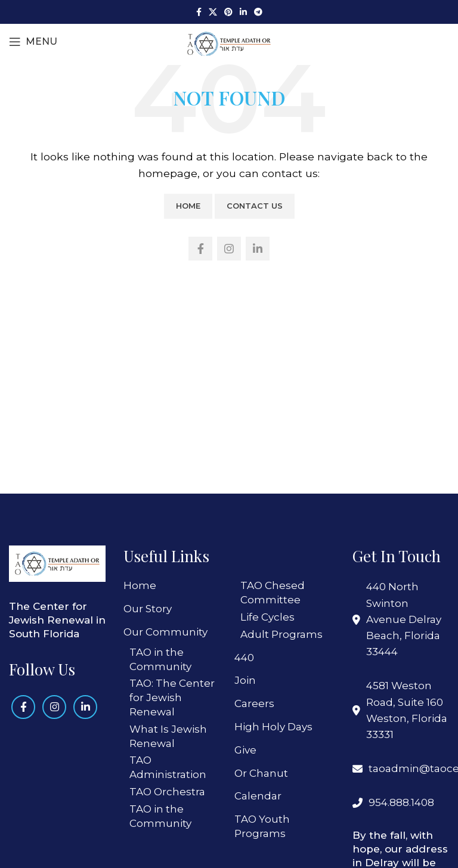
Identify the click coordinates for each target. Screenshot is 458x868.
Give (245, 750)
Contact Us (255, 206)
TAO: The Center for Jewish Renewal (172, 697)
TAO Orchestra (167, 792)
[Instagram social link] (229, 249)
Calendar (258, 796)
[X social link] (213, 12)
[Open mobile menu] (33, 42)
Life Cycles (267, 617)
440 (244, 658)
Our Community (165, 632)
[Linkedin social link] (243, 12)
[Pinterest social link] (228, 12)
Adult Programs (281, 634)
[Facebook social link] (199, 12)
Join (245, 680)
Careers (254, 703)
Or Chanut (261, 773)
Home (188, 206)
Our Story (148, 609)
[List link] (401, 769)
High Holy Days (273, 727)
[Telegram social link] (258, 12)
